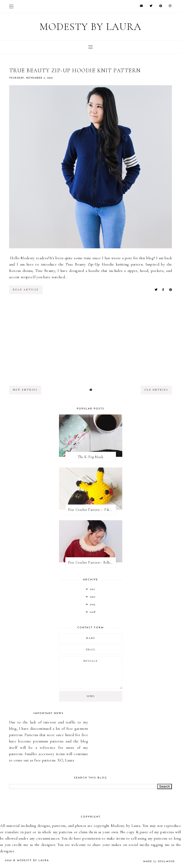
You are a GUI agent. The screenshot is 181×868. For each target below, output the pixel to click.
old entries (156, 390)
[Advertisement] (91, 342)
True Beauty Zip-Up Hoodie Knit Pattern (75, 71)
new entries (25, 390)
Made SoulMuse (159, 862)
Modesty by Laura (90, 27)
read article (26, 290)
